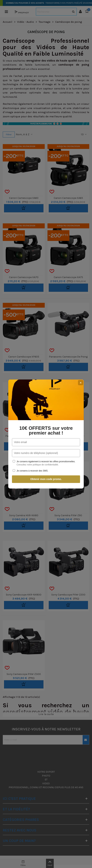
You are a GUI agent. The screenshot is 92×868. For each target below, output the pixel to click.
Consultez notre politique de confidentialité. (38, 465)
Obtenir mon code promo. (46, 479)
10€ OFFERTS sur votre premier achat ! (46, 430)
